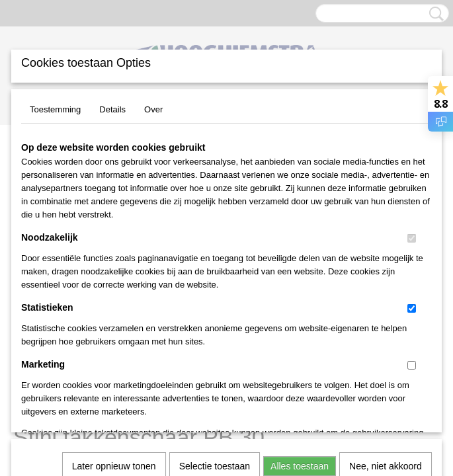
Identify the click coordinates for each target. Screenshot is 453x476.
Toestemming (55, 109)
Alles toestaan (300, 285)
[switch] (412, 238)
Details (112, 109)
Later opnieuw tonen (114, 285)
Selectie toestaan (215, 285)
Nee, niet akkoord (386, 285)
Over (153, 109)
